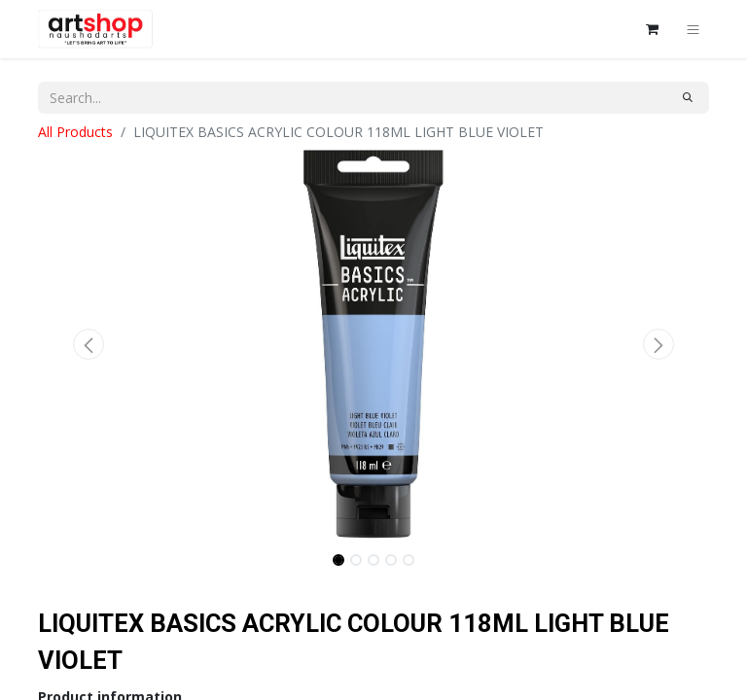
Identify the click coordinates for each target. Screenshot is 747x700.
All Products (75, 132)
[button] (89, 344)
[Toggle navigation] (693, 29)
